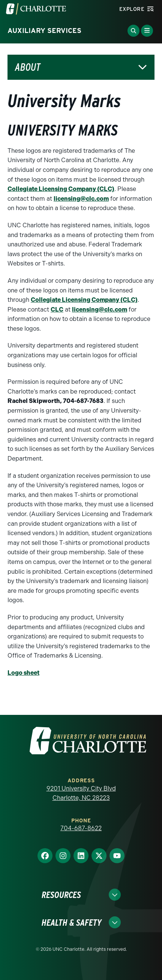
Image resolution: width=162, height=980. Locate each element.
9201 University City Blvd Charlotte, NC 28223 (81, 793)
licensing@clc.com (81, 199)
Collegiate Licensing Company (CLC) (61, 189)
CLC (57, 310)
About (28, 67)
